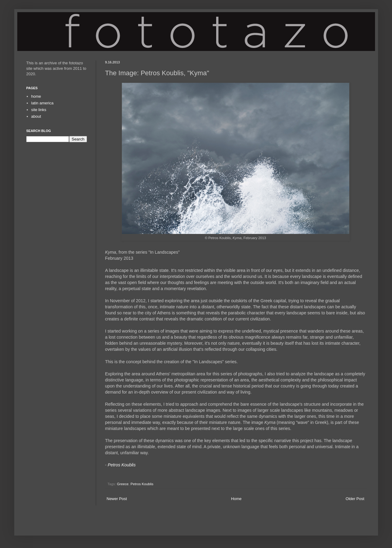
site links (39, 110)
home (36, 96)
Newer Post (117, 499)
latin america (42, 103)
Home (236, 499)
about (36, 116)
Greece (123, 484)
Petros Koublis (142, 484)
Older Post (355, 499)
